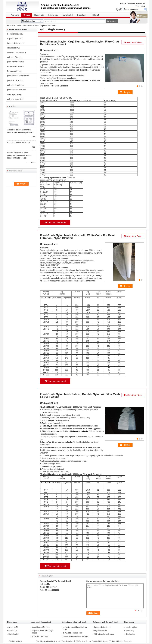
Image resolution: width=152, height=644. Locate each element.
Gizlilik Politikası (15, 641)
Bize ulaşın (82, 15)
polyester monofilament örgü (19, 76)
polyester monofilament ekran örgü (75, 628)
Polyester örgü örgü (15, 34)
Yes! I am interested (55, 222)
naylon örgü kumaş (15, 39)
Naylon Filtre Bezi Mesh (31, 25)
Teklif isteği (140, 6)
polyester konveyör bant (17, 90)
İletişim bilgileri (131, 627)
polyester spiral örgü (15, 99)
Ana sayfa (15, 15)
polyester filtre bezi (15, 57)
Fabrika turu (53, 15)
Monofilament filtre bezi (17, 53)
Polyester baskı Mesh (41, 636)
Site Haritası (130, 634)
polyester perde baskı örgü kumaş (43, 632)
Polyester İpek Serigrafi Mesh (106, 622)
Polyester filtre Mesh (15, 67)
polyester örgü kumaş (16, 85)
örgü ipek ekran (14, 48)
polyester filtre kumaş (16, 62)
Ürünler (27, 15)
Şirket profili (13, 627)
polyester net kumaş (15, 80)
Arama (113, 21)
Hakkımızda (39, 15)
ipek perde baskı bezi (16, 43)
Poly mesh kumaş (14, 71)
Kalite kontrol (68, 15)
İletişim (125, 92)
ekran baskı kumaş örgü (41, 622)
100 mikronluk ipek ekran (104, 634)
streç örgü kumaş (14, 94)
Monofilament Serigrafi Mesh (74, 622)
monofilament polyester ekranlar (76, 636)
